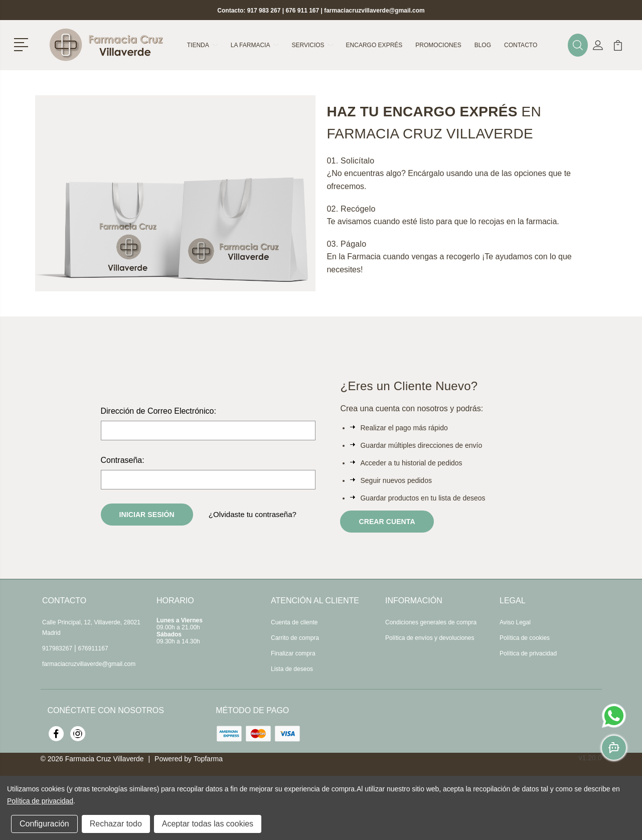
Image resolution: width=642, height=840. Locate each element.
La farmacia (255, 45)
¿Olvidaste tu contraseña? (253, 514)
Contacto (521, 45)
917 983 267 (264, 11)
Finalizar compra (293, 653)
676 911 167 (302, 11)
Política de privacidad (528, 653)
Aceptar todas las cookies (208, 824)
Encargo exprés (374, 45)
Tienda (202, 45)
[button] (23, 44)
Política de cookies (525, 638)
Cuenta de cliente (294, 622)
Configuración (44, 824)
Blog (483, 45)
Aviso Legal (515, 622)
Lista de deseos (292, 669)
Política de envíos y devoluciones (430, 638)
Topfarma (208, 759)
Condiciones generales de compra (431, 622)
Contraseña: (123, 460)
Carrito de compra (295, 638)
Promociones (438, 45)
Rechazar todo (116, 824)
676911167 (93, 648)
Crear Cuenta (387, 522)
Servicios (312, 45)
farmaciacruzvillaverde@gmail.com (374, 11)
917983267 (57, 648)
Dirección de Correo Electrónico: (158, 411)
